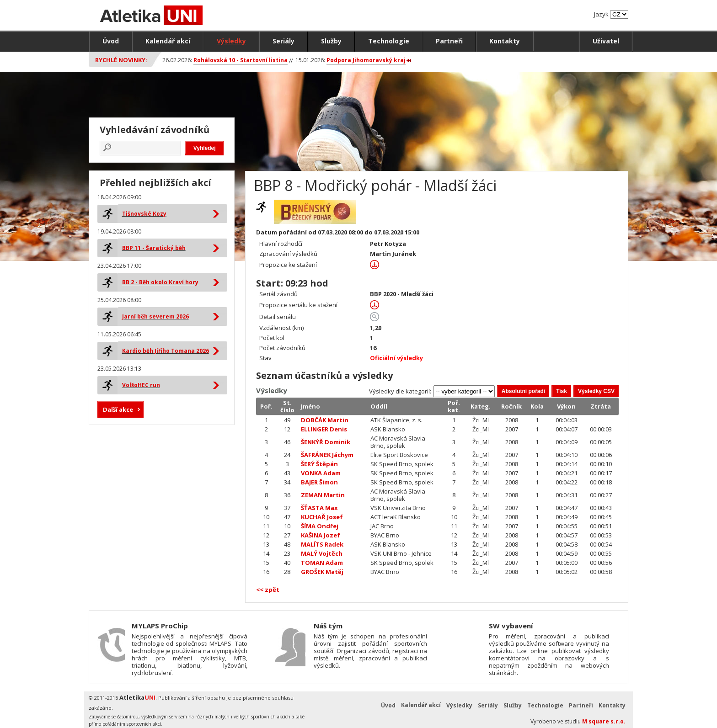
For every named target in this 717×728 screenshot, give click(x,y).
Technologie (389, 41)
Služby (331, 41)
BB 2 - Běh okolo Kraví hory (160, 282)
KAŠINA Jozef (321, 535)
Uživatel (606, 41)
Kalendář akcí (168, 41)
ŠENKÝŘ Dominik (326, 442)
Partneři (449, 41)
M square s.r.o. (604, 721)
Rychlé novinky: (121, 60)
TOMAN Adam (322, 563)
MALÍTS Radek (322, 544)
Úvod (111, 41)
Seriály (284, 41)
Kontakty (505, 41)
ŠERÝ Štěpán (319, 464)
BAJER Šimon (319, 482)
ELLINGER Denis (324, 429)
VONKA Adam (321, 473)
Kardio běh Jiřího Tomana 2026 (166, 351)
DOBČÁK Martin (325, 420)
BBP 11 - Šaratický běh (154, 248)
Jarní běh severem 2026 (155, 316)
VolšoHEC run (141, 385)
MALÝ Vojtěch (322, 553)
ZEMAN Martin (323, 495)
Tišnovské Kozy (144, 214)
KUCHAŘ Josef (322, 517)
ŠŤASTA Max (319, 508)
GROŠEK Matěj (322, 572)
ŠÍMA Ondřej (320, 526)
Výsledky (231, 41)
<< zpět (268, 590)
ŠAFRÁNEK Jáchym (327, 455)
